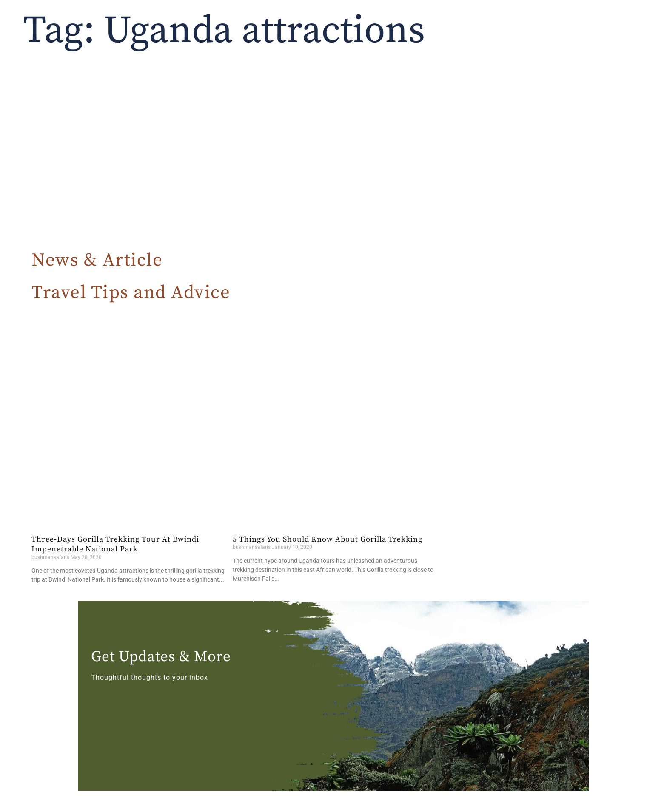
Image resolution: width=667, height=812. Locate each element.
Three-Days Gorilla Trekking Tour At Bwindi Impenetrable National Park (115, 544)
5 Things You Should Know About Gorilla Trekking (328, 539)
